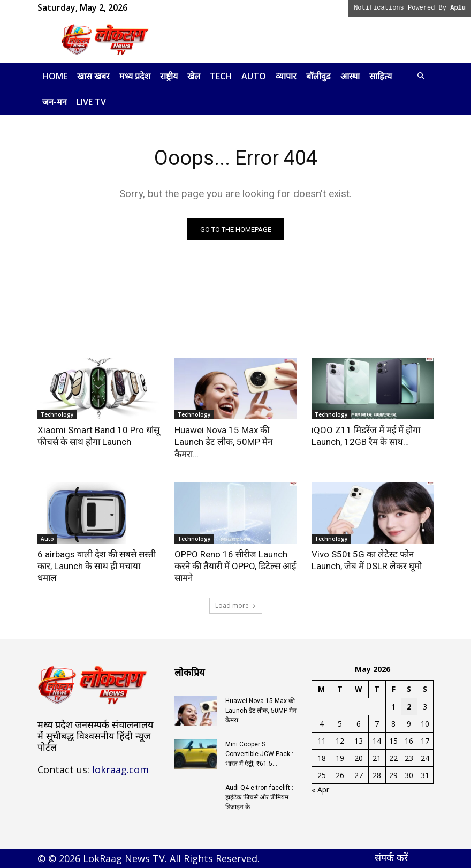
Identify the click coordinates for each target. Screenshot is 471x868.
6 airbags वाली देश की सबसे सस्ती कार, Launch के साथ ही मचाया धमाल (97, 566)
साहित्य (381, 76)
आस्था (350, 76)
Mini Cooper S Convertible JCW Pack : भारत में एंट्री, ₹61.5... (259, 754)
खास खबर (93, 76)
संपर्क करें (391, 857)
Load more (236, 605)
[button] (421, 76)
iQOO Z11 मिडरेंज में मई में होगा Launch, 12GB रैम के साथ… (366, 436)
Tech (221, 76)
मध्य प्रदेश (135, 76)
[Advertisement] (308, 40)
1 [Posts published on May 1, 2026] (393, 707)
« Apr (320, 790)
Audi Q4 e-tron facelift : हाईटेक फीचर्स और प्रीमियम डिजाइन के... (259, 797)
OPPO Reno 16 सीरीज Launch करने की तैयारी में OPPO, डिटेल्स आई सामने (235, 566)
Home (55, 76)
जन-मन (55, 102)
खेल (194, 76)
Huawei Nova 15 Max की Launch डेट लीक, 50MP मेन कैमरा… (223, 442)
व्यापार (286, 76)
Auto (254, 76)
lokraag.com (120, 769)
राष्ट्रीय (169, 76)
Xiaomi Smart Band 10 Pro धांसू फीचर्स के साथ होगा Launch (98, 436)
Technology (57, 414)
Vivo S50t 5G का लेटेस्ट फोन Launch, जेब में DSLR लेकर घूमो (367, 560)
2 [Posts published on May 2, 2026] (409, 707)
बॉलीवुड (318, 76)
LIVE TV (91, 102)
